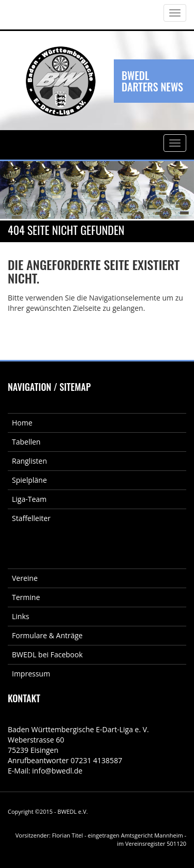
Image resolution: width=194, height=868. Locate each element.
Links (20, 616)
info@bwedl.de (57, 771)
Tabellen (26, 442)
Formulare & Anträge (47, 635)
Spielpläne (29, 480)
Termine (26, 597)
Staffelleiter (31, 518)
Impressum (31, 674)
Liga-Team (29, 499)
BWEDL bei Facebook (47, 654)
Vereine (25, 578)
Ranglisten (29, 461)
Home (22, 423)
